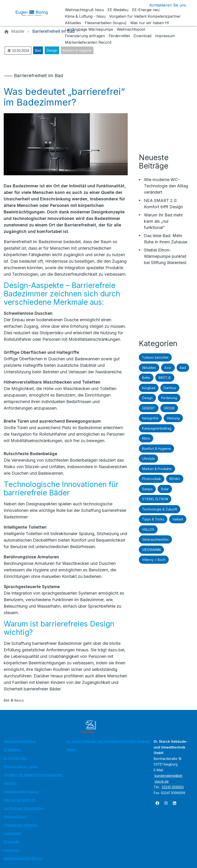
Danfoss (170, 388)
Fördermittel (12, 833)
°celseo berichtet (155, 357)
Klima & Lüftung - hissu (21, 766)
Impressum (12, 850)
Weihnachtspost (16, 817)
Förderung (169, 398)
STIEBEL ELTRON (155, 499)
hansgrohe (150, 418)
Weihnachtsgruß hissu (20, 741)
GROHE (169, 408)
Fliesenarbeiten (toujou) (21, 792)
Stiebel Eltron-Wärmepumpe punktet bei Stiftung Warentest (165, 256)
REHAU (175, 479)
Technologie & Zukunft (160, 509)
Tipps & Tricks (153, 519)
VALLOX (148, 529)
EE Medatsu (12, 750)
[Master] (18, 31)
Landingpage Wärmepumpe (24, 808)
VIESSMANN (151, 550)
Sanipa (147, 489)
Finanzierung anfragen (21, 825)
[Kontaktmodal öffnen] (164, 5)
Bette (146, 378)
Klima (146, 438)
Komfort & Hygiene (77, 50)
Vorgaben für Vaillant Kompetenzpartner (33, 775)
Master (72, 750)
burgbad (149, 388)
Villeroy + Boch (154, 560)
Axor (168, 368)
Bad (38, 50)
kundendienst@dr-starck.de (169, 779)
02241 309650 (173, 787)
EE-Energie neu (15, 758)
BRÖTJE (165, 378)
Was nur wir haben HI (19, 800)
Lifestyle (148, 459)
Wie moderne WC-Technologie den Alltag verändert (166, 186)
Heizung (173, 418)
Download (11, 842)
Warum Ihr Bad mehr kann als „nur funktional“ (163, 221)
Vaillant (178, 519)
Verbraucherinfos (155, 539)
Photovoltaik (152, 479)
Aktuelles (149, 368)
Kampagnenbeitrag (157, 428)
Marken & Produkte (157, 469)
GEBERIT (149, 408)
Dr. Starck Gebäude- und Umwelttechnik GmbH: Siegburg (108, 741)
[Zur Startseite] (35, 13)
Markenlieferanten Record (23, 858)
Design (52, 50)
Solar (165, 489)
